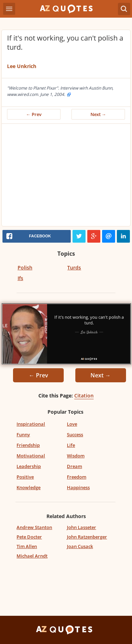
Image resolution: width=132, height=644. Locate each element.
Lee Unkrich (22, 66)
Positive (25, 477)
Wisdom (76, 456)
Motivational (31, 456)
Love (72, 424)
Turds (74, 268)
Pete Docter (29, 537)
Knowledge (29, 487)
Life (71, 445)
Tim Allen (27, 546)
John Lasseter (81, 527)
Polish (25, 268)
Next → (98, 114)
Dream (74, 466)
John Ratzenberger (87, 537)
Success (75, 435)
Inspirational (31, 424)
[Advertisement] (66, 177)
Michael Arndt (32, 556)
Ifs (20, 278)
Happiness (78, 487)
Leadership (29, 466)
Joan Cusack (80, 546)
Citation (84, 396)
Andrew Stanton (34, 527)
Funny (23, 435)
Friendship (28, 445)
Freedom (77, 477)
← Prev (34, 114)
